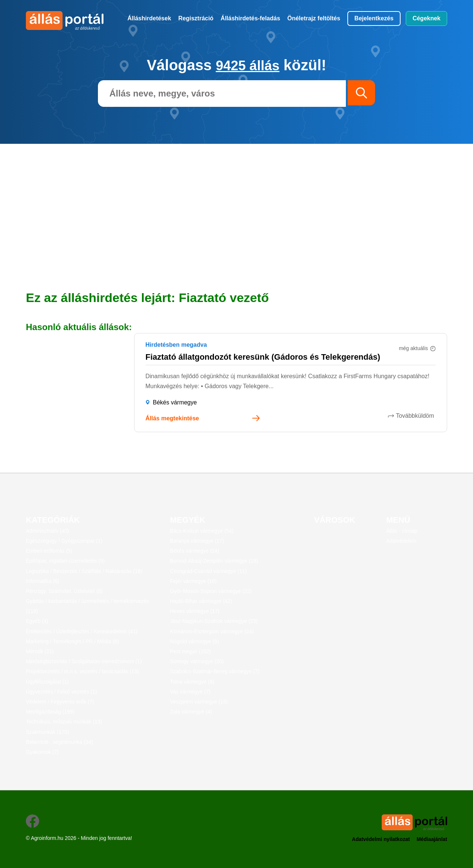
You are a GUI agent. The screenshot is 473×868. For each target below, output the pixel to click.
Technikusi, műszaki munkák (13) (64, 722)
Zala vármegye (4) (191, 712)
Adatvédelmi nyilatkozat (380, 839)
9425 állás (248, 65)
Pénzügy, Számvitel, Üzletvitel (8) (64, 591)
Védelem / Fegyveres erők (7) (60, 702)
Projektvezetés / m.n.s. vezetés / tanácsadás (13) (82, 671)
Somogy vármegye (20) (197, 661)
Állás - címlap (402, 530)
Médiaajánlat (432, 839)
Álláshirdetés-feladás (250, 18)
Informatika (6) (42, 581)
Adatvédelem (401, 541)
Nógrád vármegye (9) (194, 641)
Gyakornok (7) (42, 752)
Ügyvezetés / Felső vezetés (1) (61, 691)
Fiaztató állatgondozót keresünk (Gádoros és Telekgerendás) (263, 357)
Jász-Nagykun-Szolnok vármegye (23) (214, 621)
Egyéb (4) (37, 621)
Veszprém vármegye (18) (199, 702)
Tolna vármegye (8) (192, 681)
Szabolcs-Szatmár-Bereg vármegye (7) (215, 671)
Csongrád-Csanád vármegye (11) (208, 571)
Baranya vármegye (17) (197, 541)
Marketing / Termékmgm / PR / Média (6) (72, 641)
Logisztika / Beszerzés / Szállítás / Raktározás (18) (84, 571)
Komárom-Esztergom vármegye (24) (212, 631)
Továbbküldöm (417, 415)
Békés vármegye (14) (195, 551)
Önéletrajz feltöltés (314, 18)
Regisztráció (196, 18)
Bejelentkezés (374, 18)
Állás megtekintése (172, 418)
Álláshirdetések (149, 18)
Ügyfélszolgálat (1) (47, 681)
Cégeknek (426, 18)
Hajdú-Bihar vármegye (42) (201, 601)
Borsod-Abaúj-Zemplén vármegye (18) (214, 561)
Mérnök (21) (40, 651)
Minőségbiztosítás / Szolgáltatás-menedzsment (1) (84, 661)
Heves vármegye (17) (195, 611)
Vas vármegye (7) (190, 691)
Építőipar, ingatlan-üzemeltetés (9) (65, 561)
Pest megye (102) (190, 651)
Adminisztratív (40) (47, 530)
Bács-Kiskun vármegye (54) (202, 530)
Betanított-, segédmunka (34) (59, 742)
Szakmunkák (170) (47, 732)
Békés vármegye (175, 402)
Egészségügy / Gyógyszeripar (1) (64, 541)
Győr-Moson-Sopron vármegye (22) (211, 591)
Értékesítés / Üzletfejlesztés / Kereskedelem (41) (82, 631)
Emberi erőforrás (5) (49, 551)
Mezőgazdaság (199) (50, 712)
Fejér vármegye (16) (193, 581)
